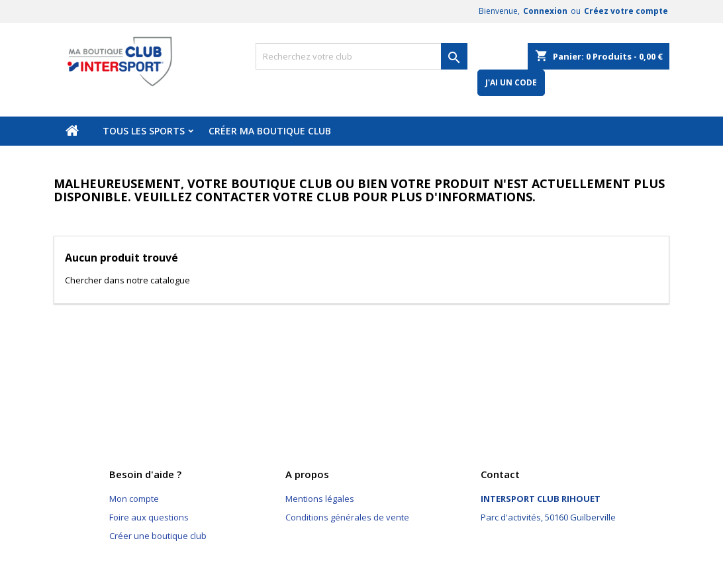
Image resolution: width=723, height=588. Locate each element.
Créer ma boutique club (270, 131)
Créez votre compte (626, 11)
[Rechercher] (361, 56)
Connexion (545, 11)
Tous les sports (144, 131)
